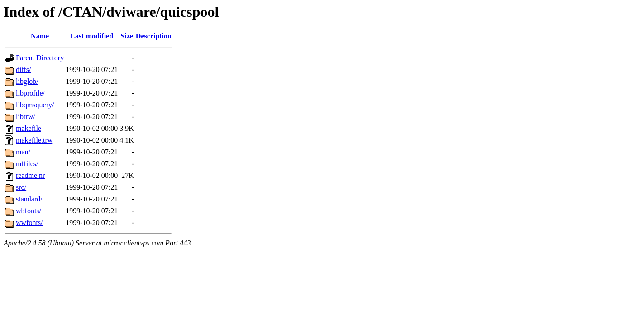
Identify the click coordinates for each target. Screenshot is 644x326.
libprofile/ (30, 93)
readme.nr (30, 175)
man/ (23, 152)
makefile (29, 128)
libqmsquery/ (35, 105)
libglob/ (27, 81)
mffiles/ (27, 164)
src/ (21, 187)
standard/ (29, 199)
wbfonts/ (29, 211)
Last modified (92, 36)
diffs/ (23, 70)
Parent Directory (40, 58)
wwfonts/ (29, 223)
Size (127, 36)
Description (154, 36)
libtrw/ (26, 117)
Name (40, 36)
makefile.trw (34, 140)
